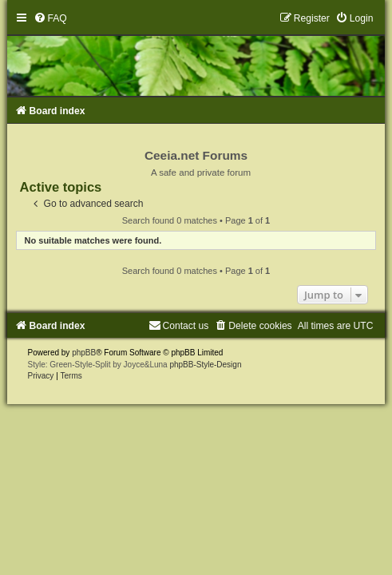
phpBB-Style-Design (205, 365)
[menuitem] (50, 18)
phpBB (84, 353)
